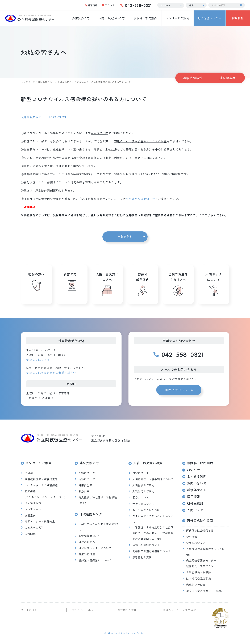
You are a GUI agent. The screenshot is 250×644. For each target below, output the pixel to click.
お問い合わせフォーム (179, 390)
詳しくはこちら (40, 359)
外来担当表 (227, 78)
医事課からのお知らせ (140, 199)
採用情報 (238, 18)
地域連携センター (210, 18)
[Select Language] (171, 5)
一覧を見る (125, 236)
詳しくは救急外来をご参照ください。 (54, 373)
